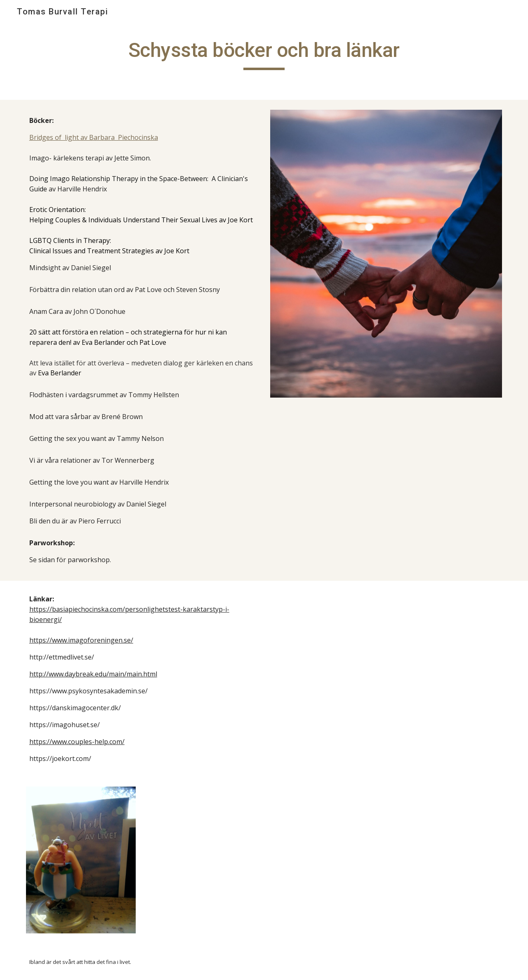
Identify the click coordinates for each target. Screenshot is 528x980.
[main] (264, 54)
